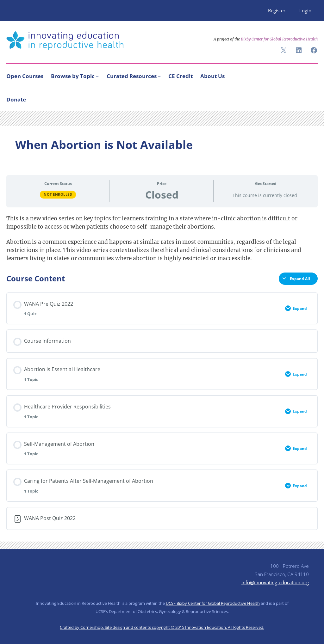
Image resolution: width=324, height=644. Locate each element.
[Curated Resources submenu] (159, 76)
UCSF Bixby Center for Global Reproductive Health (213, 603)
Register (277, 10)
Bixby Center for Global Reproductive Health (279, 39)
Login (305, 10)
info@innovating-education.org (275, 582)
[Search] (310, 98)
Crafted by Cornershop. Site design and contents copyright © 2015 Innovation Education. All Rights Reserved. (162, 627)
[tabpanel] (162, 238)
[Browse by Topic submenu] (97, 76)
